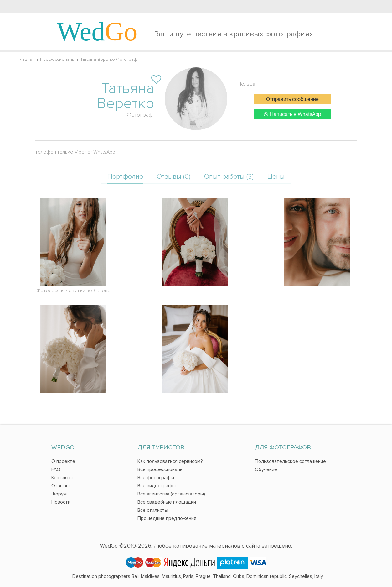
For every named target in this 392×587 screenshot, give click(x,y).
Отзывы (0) (174, 177)
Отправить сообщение (292, 100)
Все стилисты (153, 510)
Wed (97, 31)
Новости (61, 502)
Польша (246, 84)
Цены (276, 177)
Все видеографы (157, 486)
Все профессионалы (160, 469)
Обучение (266, 469)
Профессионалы (58, 59)
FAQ (56, 469)
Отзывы (60, 486)
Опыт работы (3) (229, 177)
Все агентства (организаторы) (171, 494)
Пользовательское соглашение (290, 461)
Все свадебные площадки (167, 502)
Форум (59, 494)
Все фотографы (156, 478)
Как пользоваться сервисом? (170, 461)
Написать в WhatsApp (292, 114)
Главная (26, 59)
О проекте (63, 461)
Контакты (62, 478)
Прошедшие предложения (167, 518)
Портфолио (125, 177)
